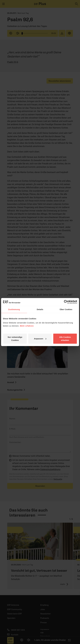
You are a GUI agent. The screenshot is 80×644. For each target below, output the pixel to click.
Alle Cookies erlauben (65, 338)
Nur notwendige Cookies (15, 338)
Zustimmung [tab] (14, 309)
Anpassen (40, 338)
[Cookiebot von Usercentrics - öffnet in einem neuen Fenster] (66, 302)
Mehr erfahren (27, 326)
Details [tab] (40, 309)
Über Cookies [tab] (66, 309)
